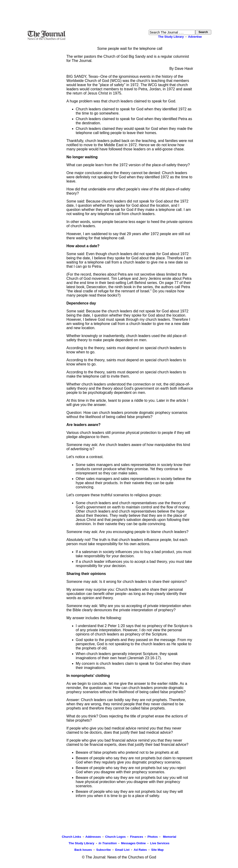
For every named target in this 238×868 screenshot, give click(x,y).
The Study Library (171, 37)
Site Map (157, 850)
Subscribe (104, 850)
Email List (122, 850)
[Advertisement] (119, 15)
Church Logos (116, 837)
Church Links (71, 837)
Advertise (195, 37)
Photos (153, 837)
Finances (136, 837)
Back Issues (83, 850)
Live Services (160, 843)
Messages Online (133, 843)
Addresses (93, 837)
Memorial (169, 837)
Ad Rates (140, 850)
